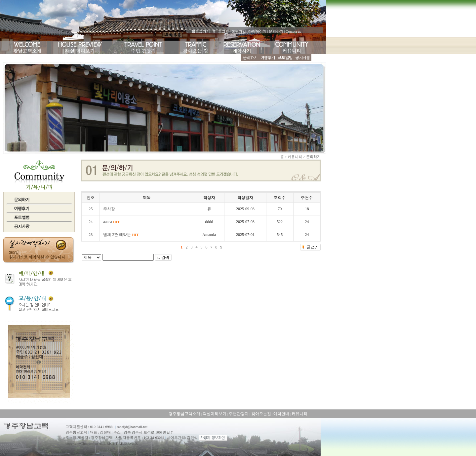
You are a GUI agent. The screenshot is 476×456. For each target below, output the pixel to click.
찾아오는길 (261, 414)
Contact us (293, 31)
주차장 (109, 209)
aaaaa (111, 222)
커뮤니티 (299, 414)
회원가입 (239, 31)
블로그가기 (201, 31)
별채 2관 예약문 (121, 235)
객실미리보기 (215, 414)
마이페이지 (257, 31)
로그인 (224, 31)
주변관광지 (239, 414)
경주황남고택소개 (184, 414)
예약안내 (281, 414)
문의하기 (276, 31)
